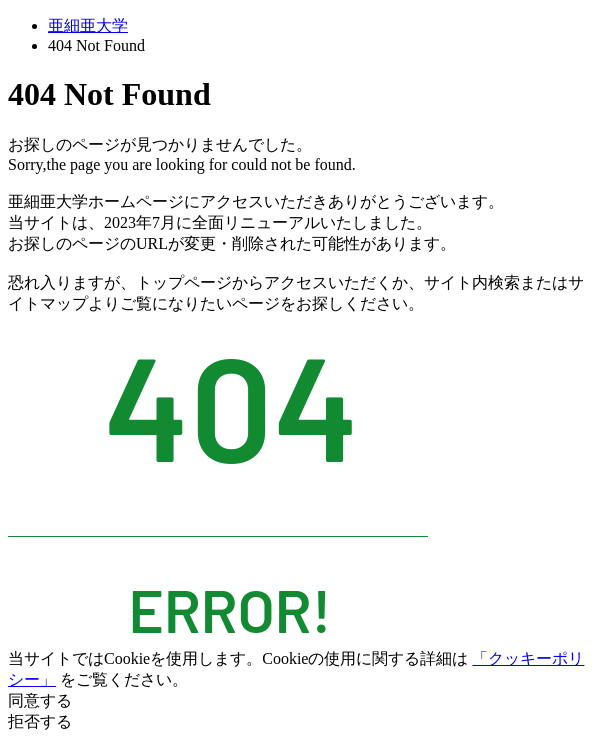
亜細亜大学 (88, 25)
